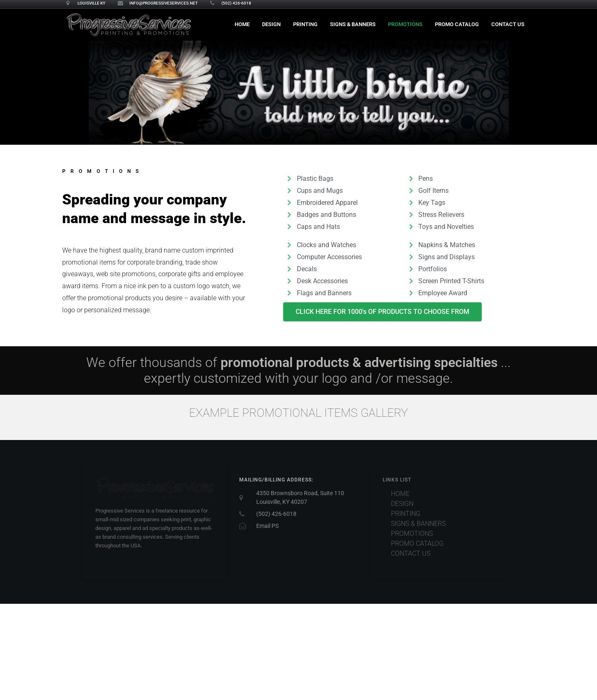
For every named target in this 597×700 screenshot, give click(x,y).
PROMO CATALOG (457, 24)
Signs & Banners (353, 24)
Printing (305, 24)
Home (242, 24)
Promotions (405, 24)
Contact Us (508, 24)
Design (271, 24)
